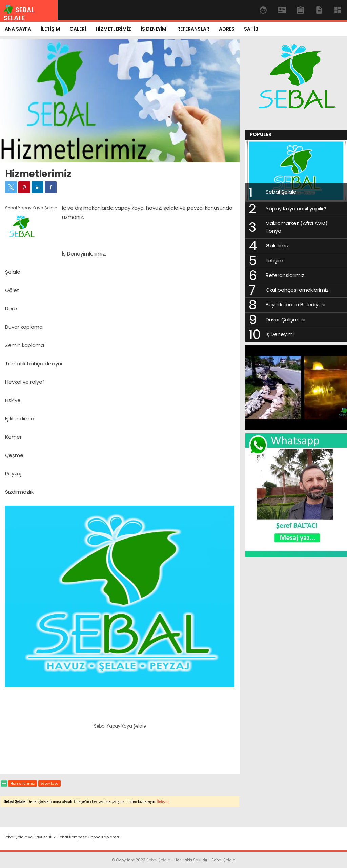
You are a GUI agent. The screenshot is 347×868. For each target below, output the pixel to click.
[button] (11, 187)
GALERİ (78, 29)
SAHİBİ (252, 29)
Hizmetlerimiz (38, 174)
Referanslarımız (285, 275)
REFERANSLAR (193, 29)
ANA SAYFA (18, 29)
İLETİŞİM (50, 29)
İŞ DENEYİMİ (154, 29)
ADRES (227, 29)
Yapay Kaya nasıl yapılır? (296, 209)
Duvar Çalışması (285, 319)
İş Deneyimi (280, 334)
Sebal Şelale (281, 192)
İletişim (274, 260)
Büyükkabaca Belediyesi (295, 305)
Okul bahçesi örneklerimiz (297, 290)
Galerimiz (277, 246)
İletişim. (164, 801)
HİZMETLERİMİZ (113, 29)
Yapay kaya (49, 784)
